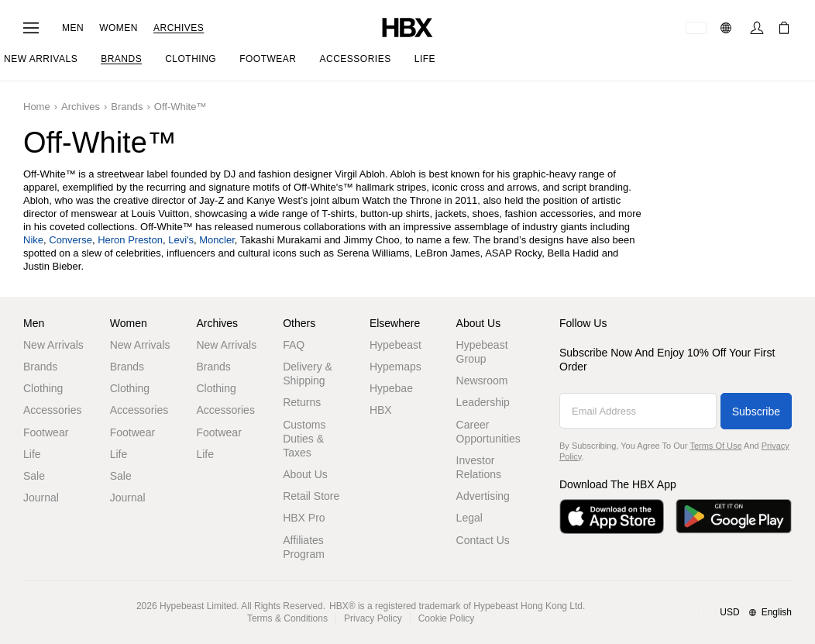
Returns (302, 402)
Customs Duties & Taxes (304, 439)
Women (119, 28)
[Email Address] (638, 411)
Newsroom (482, 381)
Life (32, 454)
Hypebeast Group (482, 352)
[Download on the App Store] (612, 517)
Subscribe (756, 412)
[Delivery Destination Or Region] (696, 28)
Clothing (43, 388)
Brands (127, 107)
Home (37, 107)
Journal (41, 498)
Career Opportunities (488, 432)
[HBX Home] (407, 27)
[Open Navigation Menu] (31, 28)
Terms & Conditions (287, 618)
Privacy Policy (373, 618)
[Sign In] (757, 28)
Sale (34, 476)
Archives (179, 28)
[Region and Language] (745, 613)
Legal (469, 518)
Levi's (181, 240)
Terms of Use (715, 446)
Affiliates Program (304, 547)
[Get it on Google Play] (734, 517)
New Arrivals (53, 345)
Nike (33, 240)
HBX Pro (304, 518)
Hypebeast (395, 345)
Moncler (217, 240)
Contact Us (483, 540)
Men (73, 28)
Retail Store (311, 496)
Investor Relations (479, 467)
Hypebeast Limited (198, 606)
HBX (381, 410)
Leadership (483, 402)
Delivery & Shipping (308, 374)
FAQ (294, 345)
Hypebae (391, 388)
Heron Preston (130, 240)
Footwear (46, 432)
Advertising (483, 496)
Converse (70, 240)
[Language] (728, 28)
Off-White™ (181, 107)
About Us (305, 474)
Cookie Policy (447, 618)
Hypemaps (395, 367)
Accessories (52, 410)
